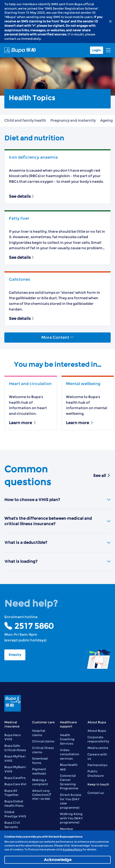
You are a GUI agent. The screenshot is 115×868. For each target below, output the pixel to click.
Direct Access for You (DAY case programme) (71, 801)
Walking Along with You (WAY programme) (71, 818)
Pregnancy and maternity (73, 120)
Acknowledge (58, 860)
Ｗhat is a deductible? (57, 543)
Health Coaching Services (67, 739)
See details (22, 196)
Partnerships (97, 765)
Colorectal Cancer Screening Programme (69, 782)
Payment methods (39, 771)
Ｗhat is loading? (57, 561)
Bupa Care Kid (15, 784)
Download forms (40, 761)
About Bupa (97, 731)
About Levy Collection (42, 795)
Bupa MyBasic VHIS (15, 769)
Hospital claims (39, 733)
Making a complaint (40, 782)
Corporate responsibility (98, 739)
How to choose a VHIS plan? (57, 500)
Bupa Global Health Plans (14, 803)
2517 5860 (34, 626)
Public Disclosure (96, 773)
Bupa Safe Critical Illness (15, 748)
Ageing (106, 120)
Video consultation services (70, 754)
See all (102, 476)
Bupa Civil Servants (12, 825)
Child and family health (25, 120)
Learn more (23, 423)
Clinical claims (43, 741)
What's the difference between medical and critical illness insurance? (57, 521)
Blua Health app (69, 767)
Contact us (96, 793)
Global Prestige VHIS (15, 814)
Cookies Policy (72, 849)
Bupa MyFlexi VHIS (15, 758)
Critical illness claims (43, 750)
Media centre (98, 748)
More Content (58, 337)
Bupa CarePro (15, 778)
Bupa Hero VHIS (12, 737)
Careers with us (97, 757)
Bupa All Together (11, 793)
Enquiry (15, 655)
